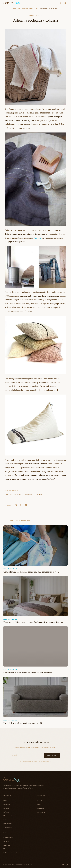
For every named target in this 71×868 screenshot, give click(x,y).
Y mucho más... (8, 828)
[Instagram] (67, 865)
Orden (5, 820)
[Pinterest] (63, 865)
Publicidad (7, 845)
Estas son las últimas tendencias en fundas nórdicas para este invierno (33, 622)
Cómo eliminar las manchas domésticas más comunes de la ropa (31, 572)
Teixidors (37, 238)
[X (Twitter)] (21, 505)
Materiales (40, 808)
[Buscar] (60, 3)
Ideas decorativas (35, 15)
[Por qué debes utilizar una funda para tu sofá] (35, 697)
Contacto (6, 841)
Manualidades (8, 824)
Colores (40, 800)
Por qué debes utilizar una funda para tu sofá (23, 723)
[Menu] (65, 3)
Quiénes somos (8, 837)
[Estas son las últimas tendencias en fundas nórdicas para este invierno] (35, 596)
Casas (5, 800)
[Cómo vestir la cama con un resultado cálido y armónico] (35, 646)
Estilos (39, 804)
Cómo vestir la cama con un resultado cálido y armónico (28, 673)
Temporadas (41, 812)
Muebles (6, 808)
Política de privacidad (10, 853)
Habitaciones (7, 804)
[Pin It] (16, 505)
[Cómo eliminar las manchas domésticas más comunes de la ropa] (35, 546)
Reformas (6, 812)
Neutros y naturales (14, 494)
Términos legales (9, 849)
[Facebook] (26, 505)
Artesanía (28, 494)
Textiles (39, 494)
